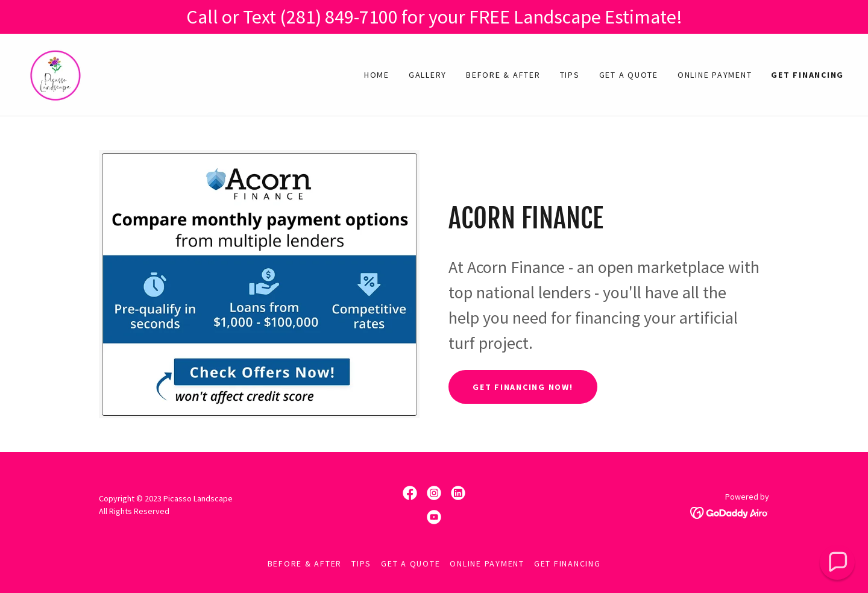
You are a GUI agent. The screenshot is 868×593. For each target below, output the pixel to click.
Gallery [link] (428, 75)
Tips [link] (570, 75)
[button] (837, 562)
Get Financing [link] (807, 75)
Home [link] (377, 75)
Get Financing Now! (523, 387)
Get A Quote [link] (629, 75)
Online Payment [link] (715, 75)
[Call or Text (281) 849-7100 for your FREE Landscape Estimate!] (434, 17)
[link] (55, 74)
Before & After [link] (503, 75)
